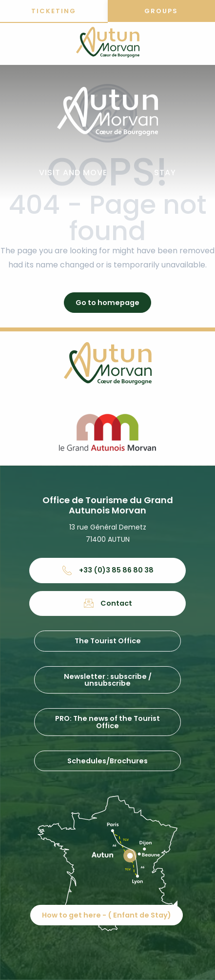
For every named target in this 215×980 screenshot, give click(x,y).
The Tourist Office (108, 641)
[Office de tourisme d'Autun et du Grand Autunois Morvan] (108, 44)
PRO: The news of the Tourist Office (107, 722)
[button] (73, 173)
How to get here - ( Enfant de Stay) (107, 915)
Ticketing (54, 11)
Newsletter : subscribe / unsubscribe (108, 680)
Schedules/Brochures (107, 761)
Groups (161, 11)
